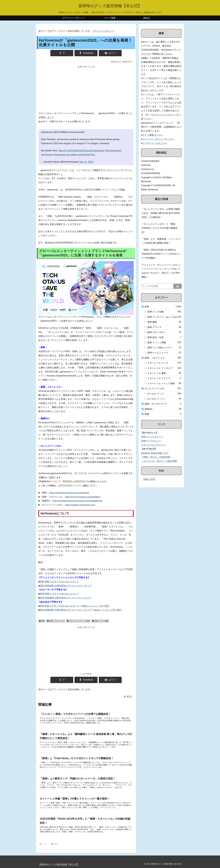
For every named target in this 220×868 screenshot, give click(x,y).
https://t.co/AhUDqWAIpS (71, 151)
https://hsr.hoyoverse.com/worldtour (83, 497)
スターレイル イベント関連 (78, 621)
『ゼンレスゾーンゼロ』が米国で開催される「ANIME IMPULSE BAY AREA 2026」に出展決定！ (161, 213)
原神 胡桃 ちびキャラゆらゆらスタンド (59, 582)
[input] (161, 286)
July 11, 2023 (86, 162)
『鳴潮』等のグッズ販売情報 (156, 457)
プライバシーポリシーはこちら (158, 139)
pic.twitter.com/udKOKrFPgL (81, 155)
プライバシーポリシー (103, 31)
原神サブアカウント (151, 441)
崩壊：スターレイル (56, 621)
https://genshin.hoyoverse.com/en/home (69, 493)
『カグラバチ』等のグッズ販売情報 (159, 461)
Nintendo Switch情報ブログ (155, 453)
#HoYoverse (47, 155)
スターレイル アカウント (154, 445)
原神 (42, 621)
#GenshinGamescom (94, 151)
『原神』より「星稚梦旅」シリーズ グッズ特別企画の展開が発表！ (161, 241)
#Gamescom (60, 155)
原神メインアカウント (152, 437)
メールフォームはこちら (155, 143)
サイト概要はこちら (153, 135)
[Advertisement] (86, 89)
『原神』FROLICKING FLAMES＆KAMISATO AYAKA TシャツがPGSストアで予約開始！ (161, 254)
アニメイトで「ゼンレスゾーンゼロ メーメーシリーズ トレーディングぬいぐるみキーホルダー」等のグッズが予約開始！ (161, 271)
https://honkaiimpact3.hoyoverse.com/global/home (77, 501)
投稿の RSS (149, 479)
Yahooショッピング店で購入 (95, 606)
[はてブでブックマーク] (110, 53)
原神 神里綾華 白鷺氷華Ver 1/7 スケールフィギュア (66, 586)
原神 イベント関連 (100, 621)
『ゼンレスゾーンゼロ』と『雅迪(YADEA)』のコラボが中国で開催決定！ (160, 228)
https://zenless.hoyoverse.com (80, 505)
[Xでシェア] (62, 53)
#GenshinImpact (113, 151)
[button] (177, 286)
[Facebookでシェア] (86, 53)
